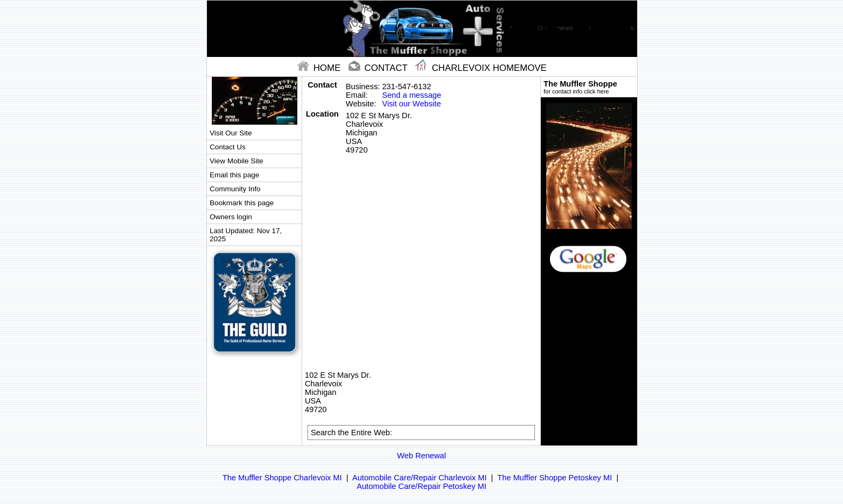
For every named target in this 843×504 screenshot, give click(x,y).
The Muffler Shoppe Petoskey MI (555, 478)
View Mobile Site (236, 161)
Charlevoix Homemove (481, 68)
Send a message (412, 95)
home (320, 68)
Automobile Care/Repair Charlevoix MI (419, 478)
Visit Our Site (231, 133)
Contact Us (228, 147)
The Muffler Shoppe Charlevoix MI (282, 478)
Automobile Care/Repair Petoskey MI (421, 486)
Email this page (234, 175)
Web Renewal (422, 456)
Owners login (231, 217)
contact (379, 68)
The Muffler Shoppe (589, 87)
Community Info (235, 189)
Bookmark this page (242, 203)
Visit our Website (412, 104)
